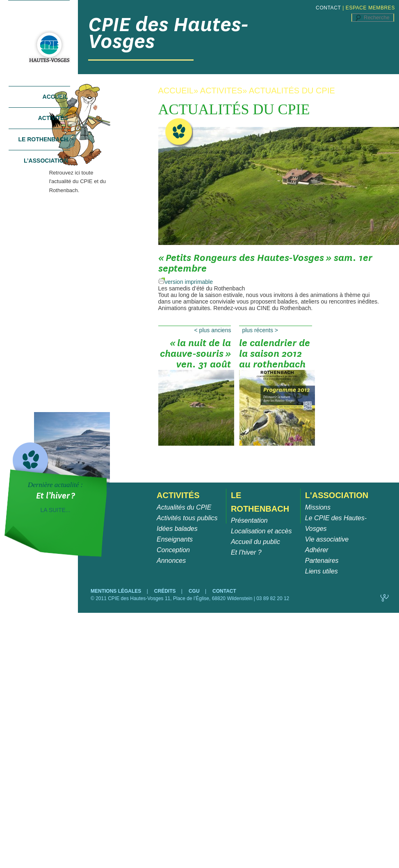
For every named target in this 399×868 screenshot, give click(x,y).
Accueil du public (255, 542)
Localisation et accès (261, 531)
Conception (173, 550)
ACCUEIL (176, 91)
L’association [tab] (46, 161)
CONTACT (328, 8)
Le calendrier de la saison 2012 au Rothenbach (276, 356)
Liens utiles (321, 571)
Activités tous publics (187, 518)
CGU (195, 591)
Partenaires (322, 561)
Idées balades (177, 529)
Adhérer (317, 550)
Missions (318, 507)
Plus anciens (213, 330)
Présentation (249, 520)
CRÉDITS (166, 591)
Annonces (171, 561)
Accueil (55, 97)
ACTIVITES (221, 91)
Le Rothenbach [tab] (43, 139)
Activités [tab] (53, 118)
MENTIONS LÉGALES (117, 591)
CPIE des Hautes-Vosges (169, 33)
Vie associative (327, 539)
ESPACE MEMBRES (370, 8)
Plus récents (260, 330)
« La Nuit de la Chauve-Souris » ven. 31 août (195, 356)
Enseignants (175, 539)
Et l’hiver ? (246, 552)
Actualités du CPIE (184, 507)
